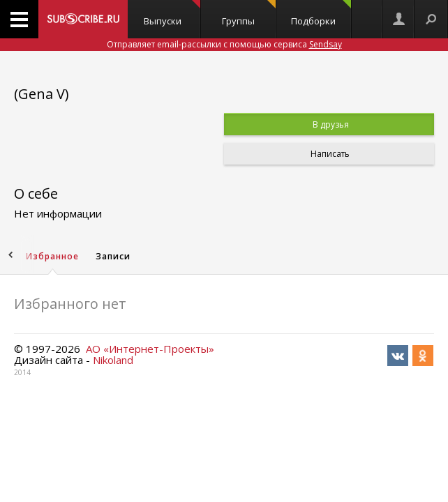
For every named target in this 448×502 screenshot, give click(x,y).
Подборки (321, 14)
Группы (249, 14)
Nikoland (113, 360)
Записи (113, 256)
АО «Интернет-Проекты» (150, 349)
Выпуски (172, 14)
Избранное (52, 256)
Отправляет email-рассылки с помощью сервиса (224, 44)
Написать (329, 154)
